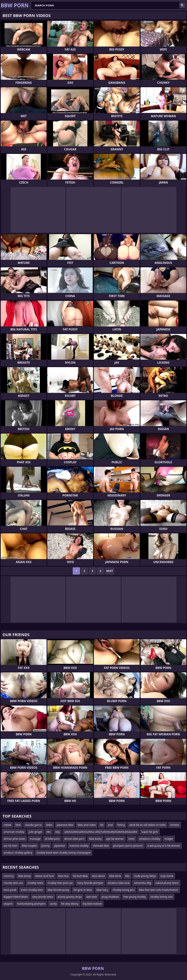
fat (102, 825)
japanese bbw (65, 825)
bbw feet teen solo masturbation (159, 890)
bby (58, 832)
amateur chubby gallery (18, 853)
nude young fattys (145, 876)
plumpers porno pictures (128, 846)
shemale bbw (101, 846)
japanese (59, 846)
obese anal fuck (44, 876)
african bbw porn (74, 839)
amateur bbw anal (119, 883)
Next (110, 571)
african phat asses (15, 839)
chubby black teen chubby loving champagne (64, 853)
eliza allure (98, 876)
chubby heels (35, 883)
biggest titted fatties (16, 897)
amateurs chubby (150, 839)
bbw (18, 825)
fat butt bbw (80, 876)
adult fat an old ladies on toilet (147, 825)
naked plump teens (167, 883)
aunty (53, 904)
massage (35, 839)
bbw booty (95, 839)
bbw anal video (87, 825)
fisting (121, 825)
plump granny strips (70, 897)
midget (169, 839)
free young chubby (135, 897)
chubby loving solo (161, 897)
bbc (49, 832)
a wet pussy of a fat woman (164, 846)
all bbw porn (52, 839)
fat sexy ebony (70, 904)
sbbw (49, 825)
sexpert (8, 904)
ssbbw (7, 825)
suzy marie (167, 876)
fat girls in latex (83, 890)
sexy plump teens (43, 897)
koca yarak (10, 890)
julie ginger (35, 832)
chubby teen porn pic (60, 883)
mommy (9, 876)
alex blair (92, 897)
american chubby (14, 832)
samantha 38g (142, 883)
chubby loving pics (124, 890)
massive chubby (79, 846)
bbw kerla (115, 876)
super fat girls (150, 832)
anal (110, 825)
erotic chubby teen (32, 890)
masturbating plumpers (31, 904)
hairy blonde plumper (90, 883)
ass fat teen (11, 846)
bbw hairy (102, 890)
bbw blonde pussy (58, 890)
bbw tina (63, 876)
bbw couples (29, 846)
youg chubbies (110, 897)
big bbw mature (92, 904)
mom (132, 839)
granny (45, 846)
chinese (175, 825)
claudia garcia (33, 825)
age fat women (115, 839)
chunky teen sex (13, 883)
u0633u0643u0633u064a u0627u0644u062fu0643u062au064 (101, 832)
